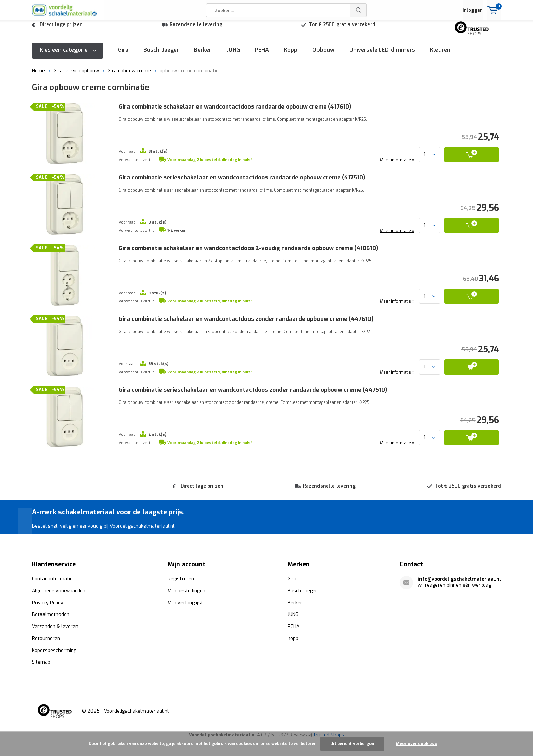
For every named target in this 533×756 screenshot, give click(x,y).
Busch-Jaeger (161, 55)
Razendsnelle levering (196, 30)
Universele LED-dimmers (382, 55)
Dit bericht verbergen (352, 744)
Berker (203, 55)
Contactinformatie (52, 579)
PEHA (262, 55)
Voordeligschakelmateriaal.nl (136, 711)
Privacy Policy (48, 602)
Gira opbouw (85, 76)
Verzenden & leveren (55, 626)
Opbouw (323, 55)
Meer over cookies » (417, 744)
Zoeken (359, 10)
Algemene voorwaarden (59, 590)
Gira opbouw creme (129, 76)
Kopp (291, 55)
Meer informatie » (397, 165)
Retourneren (46, 638)
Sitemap (41, 662)
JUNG (233, 55)
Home (38, 76)
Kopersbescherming (54, 650)
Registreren (181, 579)
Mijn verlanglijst (185, 602)
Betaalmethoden (51, 614)
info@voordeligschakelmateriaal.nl (459, 579)
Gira (123, 55)
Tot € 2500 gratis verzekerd (342, 30)
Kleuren (440, 55)
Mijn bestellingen (186, 590)
